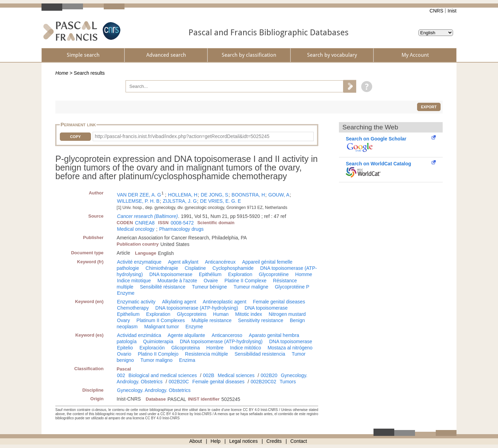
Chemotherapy (133, 308)
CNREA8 (145, 223)
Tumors (288, 382)
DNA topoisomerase (171, 274)
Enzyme (126, 293)
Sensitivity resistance (261, 320)
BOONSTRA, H (248, 195)
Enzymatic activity (136, 302)
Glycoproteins (192, 314)
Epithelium (128, 314)
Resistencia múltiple (207, 354)
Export (429, 107)
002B (209, 375)
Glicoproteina (186, 348)
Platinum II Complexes (161, 320)
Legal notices (244, 441)
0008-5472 (182, 223)
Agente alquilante (186, 335)
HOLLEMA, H (183, 195)
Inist (452, 11)
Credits (274, 441)
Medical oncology (136, 229)
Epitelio (125, 348)
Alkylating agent (179, 302)
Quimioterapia (158, 341)
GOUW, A (279, 195)
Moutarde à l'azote (177, 281)
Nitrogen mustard (287, 314)
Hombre (215, 348)
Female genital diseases (279, 302)
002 (121, 375)
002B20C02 (264, 382)
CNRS (436, 11)
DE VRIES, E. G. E (221, 201)
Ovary (123, 320)
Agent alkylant (183, 262)
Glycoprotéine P (292, 287)
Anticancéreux (220, 262)
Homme (304, 274)
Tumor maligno (156, 360)
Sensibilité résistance (163, 287)
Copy (75, 137)
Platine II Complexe (245, 281)
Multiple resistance (212, 320)
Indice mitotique (134, 281)
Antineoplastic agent (224, 302)
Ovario (124, 354)
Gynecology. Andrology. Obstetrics (154, 390)
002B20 (269, 375)
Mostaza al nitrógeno (290, 348)
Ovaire (211, 281)
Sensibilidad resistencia (260, 354)
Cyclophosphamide (233, 268)
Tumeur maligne (251, 287)
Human (221, 314)
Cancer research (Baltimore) (147, 216)
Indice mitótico (245, 348)
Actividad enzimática (139, 335)
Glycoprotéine (274, 274)
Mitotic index (249, 314)
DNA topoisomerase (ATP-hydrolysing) (197, 308)
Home (62, 73)
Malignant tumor (162, 327)
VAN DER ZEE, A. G (139, 195)
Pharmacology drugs (181, 229)
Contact (299, 441)
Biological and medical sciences (163, 375)
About (196, 441)
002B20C (179, 382)
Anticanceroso (227, 335)
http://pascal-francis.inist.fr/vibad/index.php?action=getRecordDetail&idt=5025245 (182, 136)
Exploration (240, 274)
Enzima (187, 360)
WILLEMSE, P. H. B (138, 201)
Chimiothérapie (162, 268)
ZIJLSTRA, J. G (180, 201)
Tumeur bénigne (209, 287)
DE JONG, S (214, 195)
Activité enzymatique (139, 262)
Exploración (152, 348)
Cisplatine (195, 268)
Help (216, 441)
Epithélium (210, 274)
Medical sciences (236, 375)
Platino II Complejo (158, 354)
